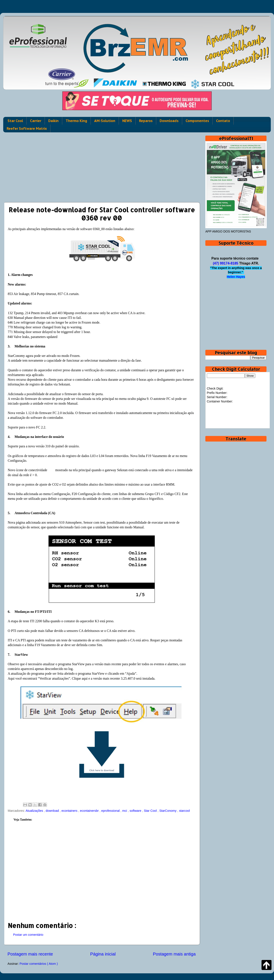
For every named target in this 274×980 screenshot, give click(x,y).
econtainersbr (90, 811)
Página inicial (103, 954)
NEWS (127, 121)
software (136, 811)
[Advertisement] (102, 166)
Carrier (36, 121)
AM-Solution (105, 121)
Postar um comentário (28, 935)
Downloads (169, 121)
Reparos (146, 121)
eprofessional (111, 811)
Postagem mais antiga (174, 954)
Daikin (53, 121)
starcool (184, 811)
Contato (223, 121)
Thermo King (76, 121)
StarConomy (168, 811)
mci (125, 811)
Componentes (197, 121)
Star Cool (15, 121)
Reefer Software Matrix (27, 128)
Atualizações (35, 811)
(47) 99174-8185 (226, 263)
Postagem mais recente (30, 954)
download (53, 811)
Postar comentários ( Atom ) (39, 964)
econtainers (70, 811)
